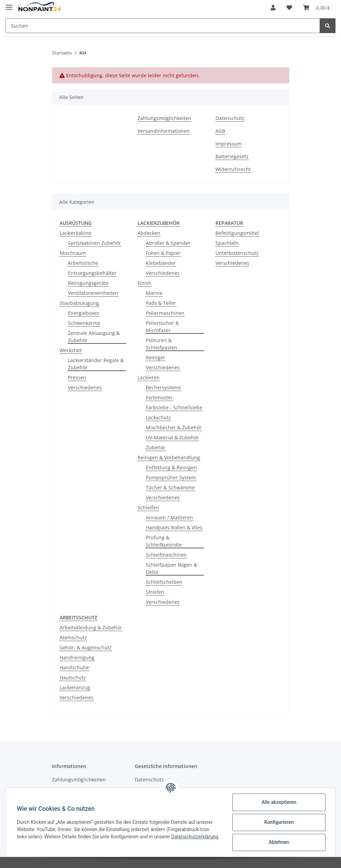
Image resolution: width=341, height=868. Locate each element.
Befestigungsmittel (237, 233)
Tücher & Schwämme (170, 487)
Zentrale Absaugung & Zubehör (94, 337)
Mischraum (73, 253)
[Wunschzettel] (289, 8)
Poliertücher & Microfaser (162, 327)
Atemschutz (73, 637)
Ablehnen (279, 842)
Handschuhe (74, 667)
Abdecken (149, 233)
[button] (273, 8)
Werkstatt (71, 350)
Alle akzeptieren (279, 802)
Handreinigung (77, 657)
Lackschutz (158, 417)
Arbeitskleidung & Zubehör (91, 627)
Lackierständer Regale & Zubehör (96, 364)
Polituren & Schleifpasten (162, 344)
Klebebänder (161, 263)
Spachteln (227, 243)
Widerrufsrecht (233, 169)
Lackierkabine (76, 233)
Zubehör (156, 447)
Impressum (229, 144)
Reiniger (156, 357)
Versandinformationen (164, 131)
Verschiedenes (85, 387)
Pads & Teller (161, 303)
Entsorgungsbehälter (92, 273)
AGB (220, 131)
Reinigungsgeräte (88, 283)
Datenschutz (230, 118)
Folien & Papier (163, 253)
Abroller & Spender (168, 243)
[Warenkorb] (317, 8)
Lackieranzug (75, 687)
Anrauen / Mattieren (169, 517)
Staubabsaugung (79, 303)
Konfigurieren (279, 822)
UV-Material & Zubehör (172, 437)
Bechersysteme (163, 387)
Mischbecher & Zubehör (174, 427)
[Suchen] (163, 26)
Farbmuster (159, 397)
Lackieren (149, 377)
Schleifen (148, 507)
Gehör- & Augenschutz (86, 647)
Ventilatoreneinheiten (93, 293)
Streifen (155, 592)
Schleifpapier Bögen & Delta (172, 568)
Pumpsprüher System (171, 477)
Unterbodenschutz (237, 253)
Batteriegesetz (232, 156)
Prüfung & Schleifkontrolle (164, 541)
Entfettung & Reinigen (171, 467)
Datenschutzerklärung (195, 837)
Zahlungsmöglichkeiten (164, 118)
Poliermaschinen (165, 313)
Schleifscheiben (164, 582)
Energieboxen (84, 313)
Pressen (77, 377)
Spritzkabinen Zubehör (94, 243)
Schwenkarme (84, 323)
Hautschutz (73, 677)
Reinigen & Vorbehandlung (169, 457)
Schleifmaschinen (166, 555)
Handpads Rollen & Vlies (174, 527)
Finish (144, 283)
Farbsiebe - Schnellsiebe (174, 407)
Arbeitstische (83, 263)
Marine (154, 293)
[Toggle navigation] (9, 4)
